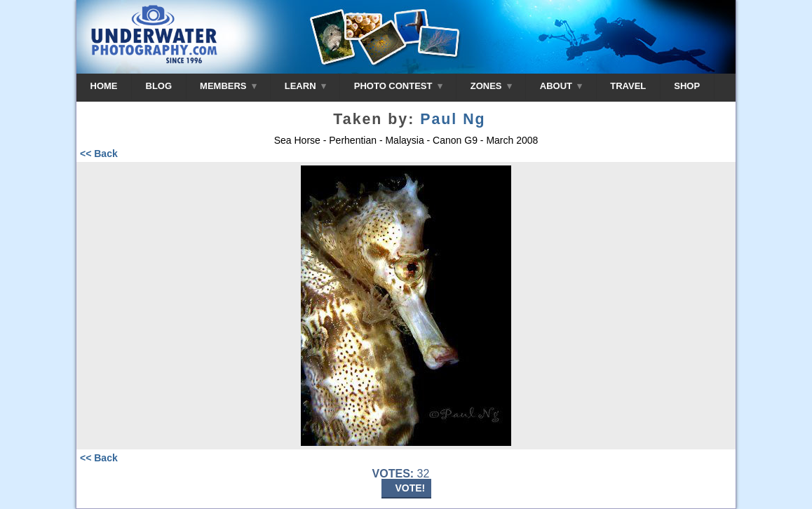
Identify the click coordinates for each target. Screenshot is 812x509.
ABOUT (561, 86)
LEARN (305, 86)
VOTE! (411, 488)
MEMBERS (228, 86)
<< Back (99, 154)
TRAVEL (628, 86)
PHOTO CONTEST (398, 86)
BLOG (159, 86)
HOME (104, 86)
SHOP (687, 86)
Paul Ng (453, 119)
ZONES (491, 86)
